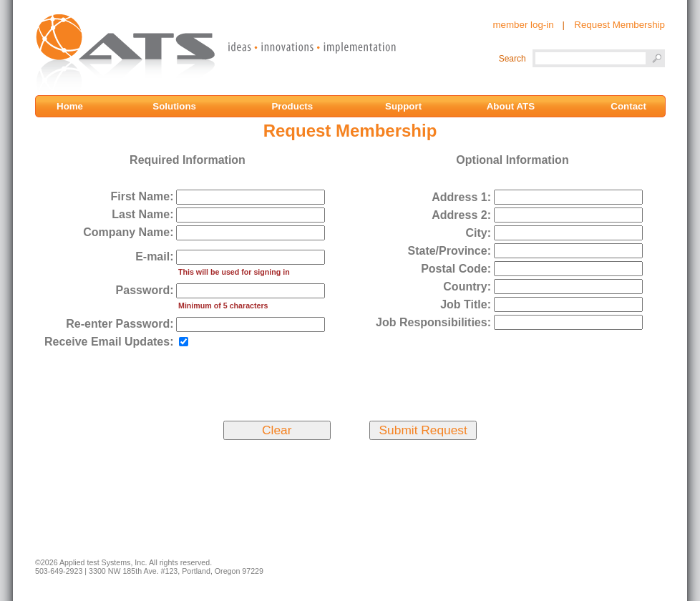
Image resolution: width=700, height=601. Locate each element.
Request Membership (619, 25)
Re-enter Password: (120, 324)
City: (478, 233)
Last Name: (142, 214)
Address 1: (461, 197)
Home (75, 106)
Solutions (175, 106)
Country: (467, 287)
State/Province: (449, 251)
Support (405, 106)
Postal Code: (456, 269)
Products (293, 106)
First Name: (142, 196)
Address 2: (461, 215)
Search (512, 59)
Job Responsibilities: (433, 322)
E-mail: (154, 256)
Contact (628, 106)
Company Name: (128, 232)
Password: (145, 290)
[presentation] (349, 382)
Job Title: (466, 304)
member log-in (523, 25)
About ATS (511, 106)
